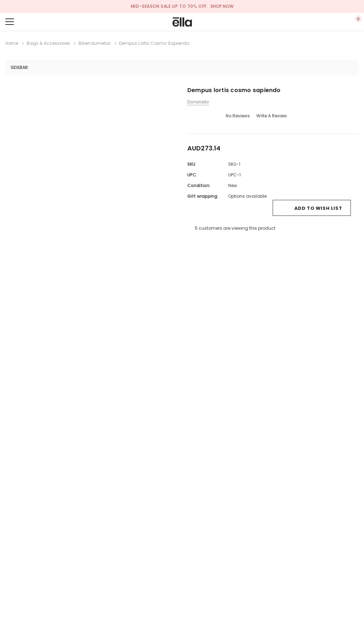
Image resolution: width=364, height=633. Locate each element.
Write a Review (272, 116)
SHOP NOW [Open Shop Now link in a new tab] (222, 6)
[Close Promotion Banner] (359, 6)
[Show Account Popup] (334, 22)
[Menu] (10, 22)
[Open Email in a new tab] (200, 243)
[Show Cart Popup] (355, 22)
